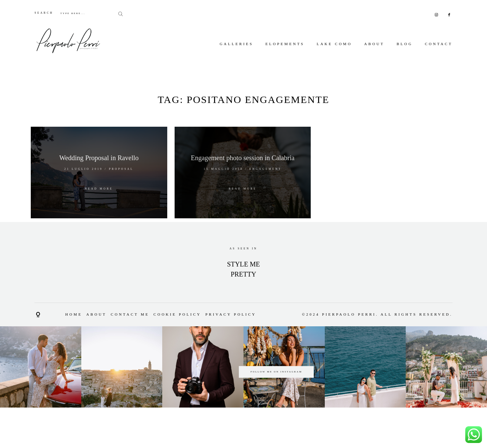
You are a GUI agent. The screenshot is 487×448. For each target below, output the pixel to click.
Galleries (237, 44)
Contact (439, 44)
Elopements (285, 44)
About (374, 44)
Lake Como (334, 44)
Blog (405, 44)
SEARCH (44, 13)
